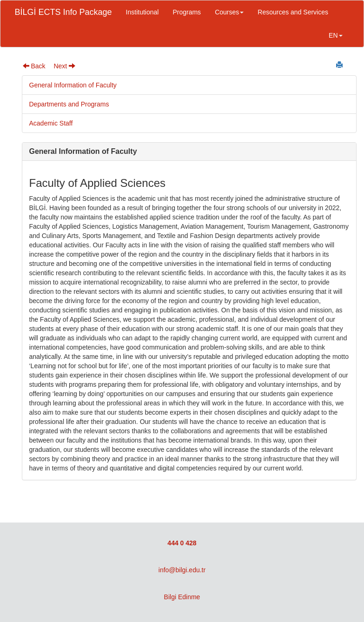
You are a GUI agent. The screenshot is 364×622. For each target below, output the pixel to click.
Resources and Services (293, 12)
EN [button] (335, 35)
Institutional (142, 12)
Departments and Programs (69, 104)
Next (64, 66)
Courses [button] (229, 12)
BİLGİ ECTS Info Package (63, 12)
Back (34, 66)
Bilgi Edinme (182, 597)
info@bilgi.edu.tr (182, 570)
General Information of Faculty (73, 85)
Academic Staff (51, 123)
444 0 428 (182, 543)
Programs (187, 12)
